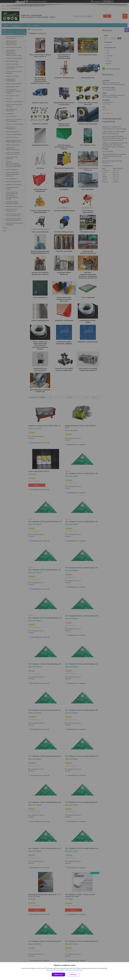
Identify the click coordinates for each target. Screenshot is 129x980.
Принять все (58, 975)
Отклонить (73, 975)
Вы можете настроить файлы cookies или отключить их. (64, 970)
